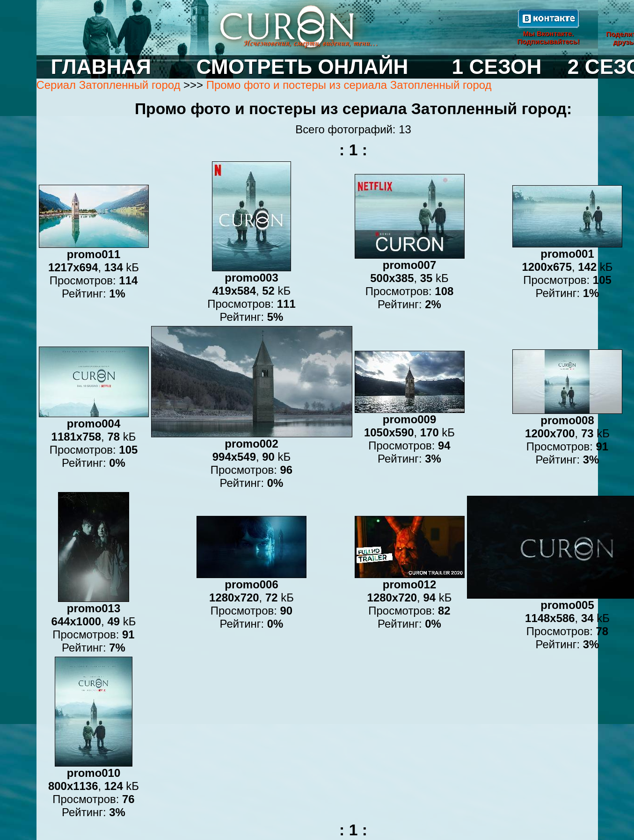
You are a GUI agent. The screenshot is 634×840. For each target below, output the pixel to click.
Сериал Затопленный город (109, 85)
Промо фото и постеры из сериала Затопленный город (349, 85)
